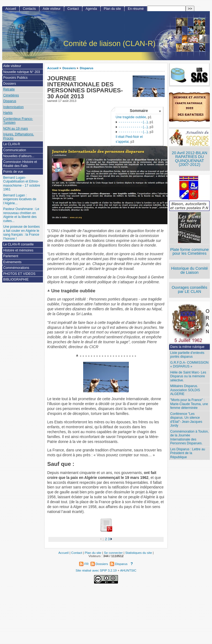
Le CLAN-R (12, 144)
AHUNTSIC (128, 570)
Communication (15, 150)
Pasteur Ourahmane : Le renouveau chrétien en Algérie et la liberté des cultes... (21, 215)
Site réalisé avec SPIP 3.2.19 (96, 570)
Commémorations (16, 268)
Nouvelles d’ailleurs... (19, 156)
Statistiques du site (139, 553)
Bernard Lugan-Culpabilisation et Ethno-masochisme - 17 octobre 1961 (22, 184)
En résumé (136, 9)
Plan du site (112, 9)
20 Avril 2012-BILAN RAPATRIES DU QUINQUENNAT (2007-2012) (189, 159)
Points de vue (13, 172)
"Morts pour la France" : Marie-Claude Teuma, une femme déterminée (189, 404)
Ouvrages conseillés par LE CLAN (190, 289)
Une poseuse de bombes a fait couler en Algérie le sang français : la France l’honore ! (21, 233)
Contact (73, 9)
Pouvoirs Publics (15, 78)
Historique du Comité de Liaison (189, 270)
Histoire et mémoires (18, 250)
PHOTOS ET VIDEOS (19, 274)
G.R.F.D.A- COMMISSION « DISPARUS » (189, 365)
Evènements (12, 262)
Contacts (29, 9)
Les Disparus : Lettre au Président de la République (188, 453)
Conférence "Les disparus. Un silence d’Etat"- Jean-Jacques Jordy (186, 420)
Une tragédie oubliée (131, 117)
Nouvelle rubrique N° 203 (22, 72)
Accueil (53, 68)
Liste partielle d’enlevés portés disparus (187, 355)
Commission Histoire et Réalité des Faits (20, 164)
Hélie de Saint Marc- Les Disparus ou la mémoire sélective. (188, 376)
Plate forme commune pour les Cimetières (189, 252)
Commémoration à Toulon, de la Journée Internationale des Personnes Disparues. (189, 438)
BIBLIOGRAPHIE (16, 280)
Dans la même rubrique (187, 347)
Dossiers (69, 68)
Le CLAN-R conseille (18, 244)
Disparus (86, 68)
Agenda (91, 9)
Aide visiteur (52, 9)
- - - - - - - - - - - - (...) (132, 122)
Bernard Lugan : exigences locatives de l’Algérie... (20, 199)
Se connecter (113, 553)
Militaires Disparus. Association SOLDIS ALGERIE (185, 390)
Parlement (11, 256)
